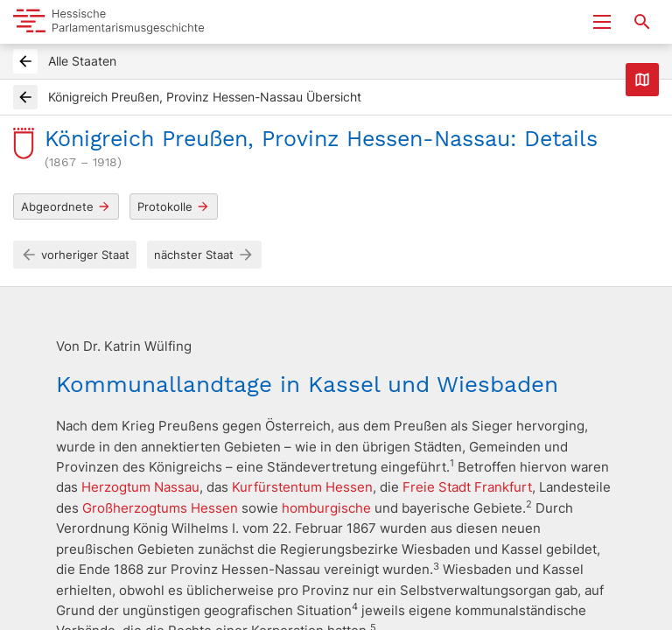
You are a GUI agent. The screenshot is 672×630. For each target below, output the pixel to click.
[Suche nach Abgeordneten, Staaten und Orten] (642, 22)
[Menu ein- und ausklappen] (602, 22)
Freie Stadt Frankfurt (467, 487)
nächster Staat (204, 255)
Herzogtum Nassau (140, 487)
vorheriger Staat (75, 255)
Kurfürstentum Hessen (302, 487)
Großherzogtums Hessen (160, 508)
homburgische (326, 508)
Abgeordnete (66, 207)
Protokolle (174, 207)
